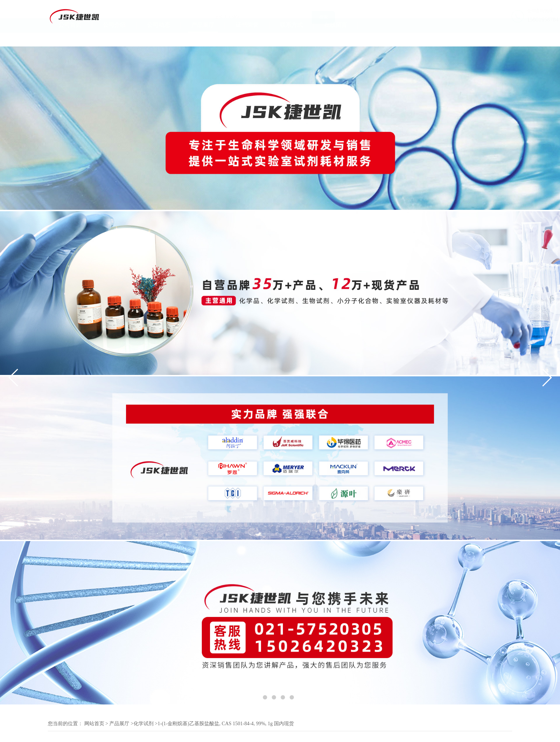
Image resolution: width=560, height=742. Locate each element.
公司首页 (70, 39)
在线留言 (336, 39)
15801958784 (496, 19)
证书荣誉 (247, 39)
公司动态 (159, 39)
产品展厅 (203, 39)
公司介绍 (114, 39)
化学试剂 (144, 724)
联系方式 (291, 39)
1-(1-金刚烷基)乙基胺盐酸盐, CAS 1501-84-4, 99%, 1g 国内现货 (226, 724)
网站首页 (94, 724)
